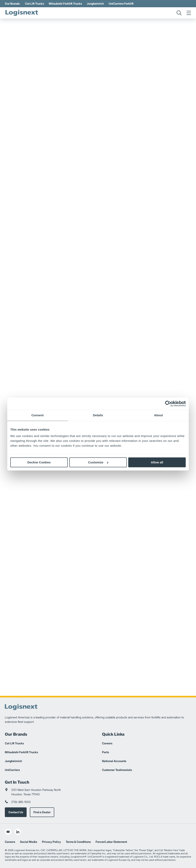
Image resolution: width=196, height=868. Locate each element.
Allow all (157, 462)
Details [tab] (98, 415)
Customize (98, 462)
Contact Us (16, 812)
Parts (105, 752)
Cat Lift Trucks (34, 4)
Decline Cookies (39, 462)
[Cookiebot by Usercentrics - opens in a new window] (168, 404)
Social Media (29, 842)
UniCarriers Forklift (121, 4)
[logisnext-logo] (22, 13)
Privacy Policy (51, 842)
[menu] (189, 13)
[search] (179, 13)
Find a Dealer (42, 812)
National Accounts (114, 761)
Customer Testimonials (117, 770)
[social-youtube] (8, 832)
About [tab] (158, 415)
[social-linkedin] (18, 832)
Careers (107, 743)
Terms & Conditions (78, 842)
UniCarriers (12, 770)
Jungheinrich (95, 4)
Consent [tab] (38, 415)
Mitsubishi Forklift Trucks (65, 4)
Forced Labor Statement (111, 842)
